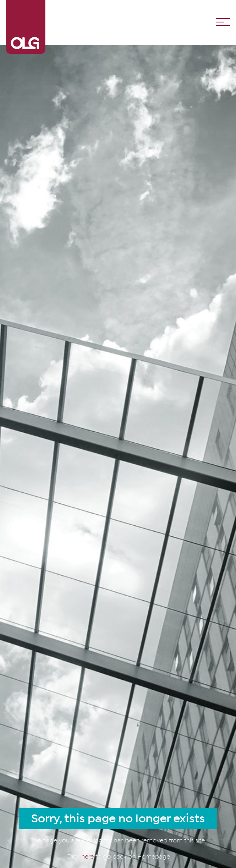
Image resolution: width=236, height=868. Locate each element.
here (88, 856)
